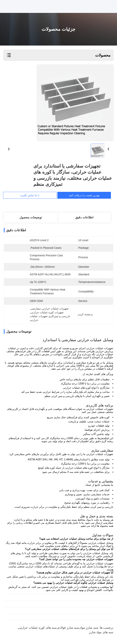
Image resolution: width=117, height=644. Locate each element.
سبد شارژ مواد (89, 628)
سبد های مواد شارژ (101, 632)
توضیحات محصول (31, 217)
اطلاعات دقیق (84, 217)
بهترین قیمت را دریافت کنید (84, 195)
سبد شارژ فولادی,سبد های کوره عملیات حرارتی (49, 628)
